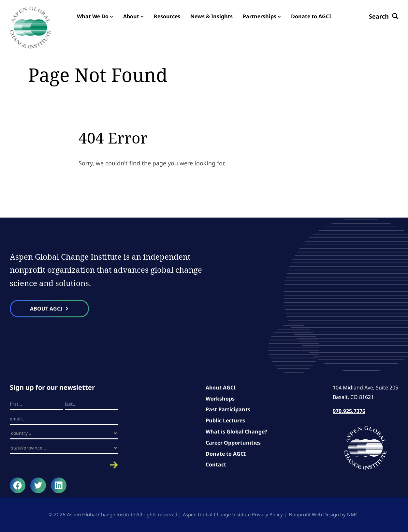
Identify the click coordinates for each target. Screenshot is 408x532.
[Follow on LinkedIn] (59, 485)
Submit (64, 465)
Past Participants (228, 410)
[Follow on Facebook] (18, 485)
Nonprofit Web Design (314, 514)
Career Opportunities (233, 443)
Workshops (220, 399)
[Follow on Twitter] (38, 485)
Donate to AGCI (226, 454)
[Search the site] (383, 16)
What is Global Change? (236, 432)
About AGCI (221, 388)
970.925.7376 (349, 411)
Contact (216, 465)
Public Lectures (225, 420)
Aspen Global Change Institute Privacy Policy (233, 514)
